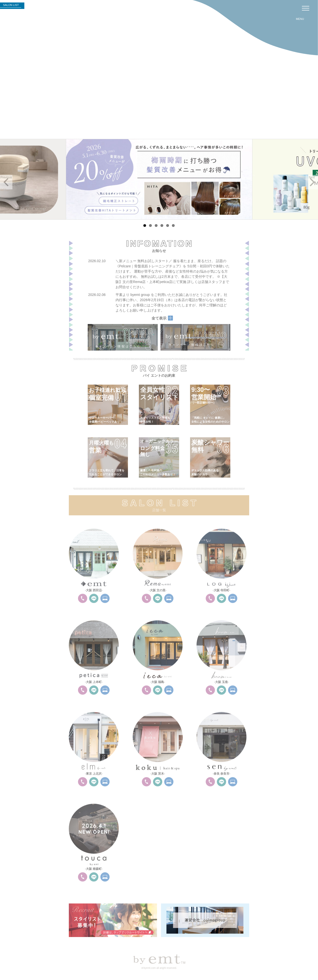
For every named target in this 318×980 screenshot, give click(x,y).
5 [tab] (168, 225)
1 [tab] (145, 225)
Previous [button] (6, 177)
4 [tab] (162, 225)
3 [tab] (156, 225)
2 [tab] (150, 225)
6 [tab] (173, 225)
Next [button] (312, 177)
